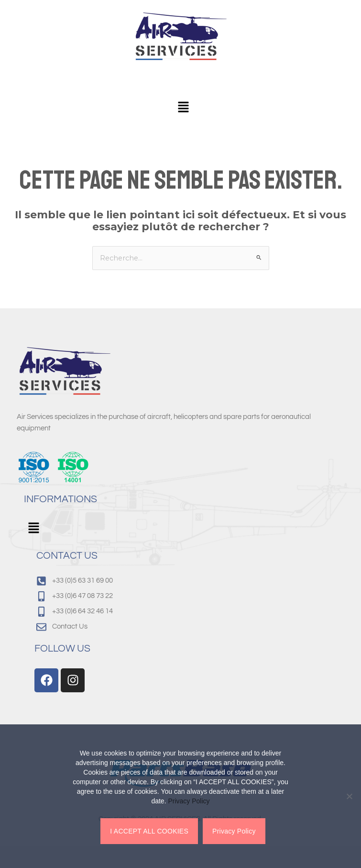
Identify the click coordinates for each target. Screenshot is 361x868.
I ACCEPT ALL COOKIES (149, 831)
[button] (183, 108)
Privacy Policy (189, 801)
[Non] (349, 796)
